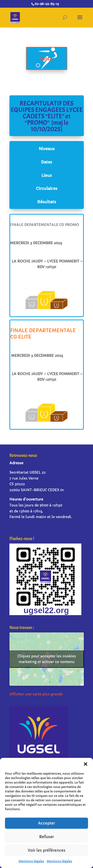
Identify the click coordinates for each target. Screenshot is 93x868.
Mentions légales (31, 861)
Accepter (46, 823)
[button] (86, 764)
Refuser (46, 837)
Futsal (47, 59)
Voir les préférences (47, 850)
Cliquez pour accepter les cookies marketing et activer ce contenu (47, 659)
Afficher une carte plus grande (36, 694)
